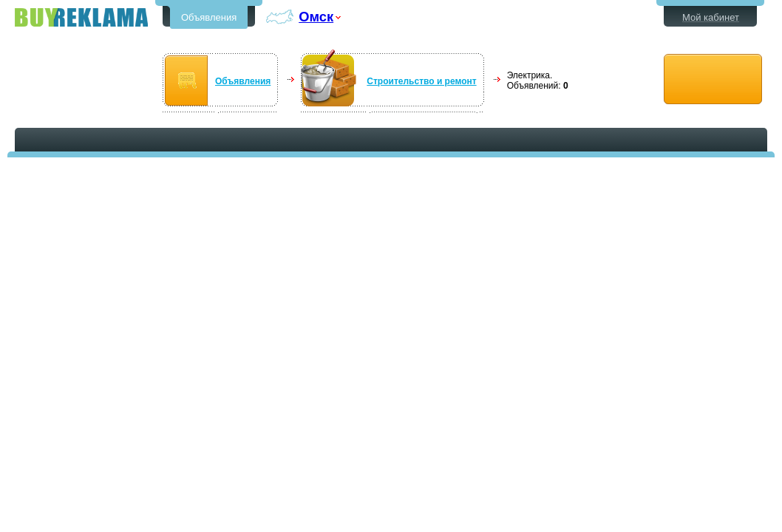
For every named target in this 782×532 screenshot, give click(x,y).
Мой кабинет (711, 17)
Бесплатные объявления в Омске (81, 17)
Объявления (209, 17)
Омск (316, 17)
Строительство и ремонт (421, 81)
